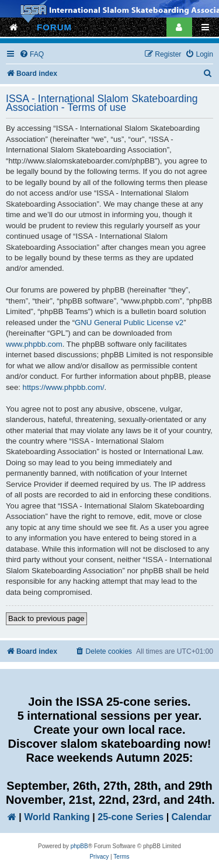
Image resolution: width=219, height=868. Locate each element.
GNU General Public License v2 (129, 323)
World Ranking (57, 817)
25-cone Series (131, 817)
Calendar (192, 817)
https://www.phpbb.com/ (64, 387)
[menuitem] (32, 55)
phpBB (79, 846)
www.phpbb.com (34, 344)
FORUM (54, 27)
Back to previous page (46, 618)
